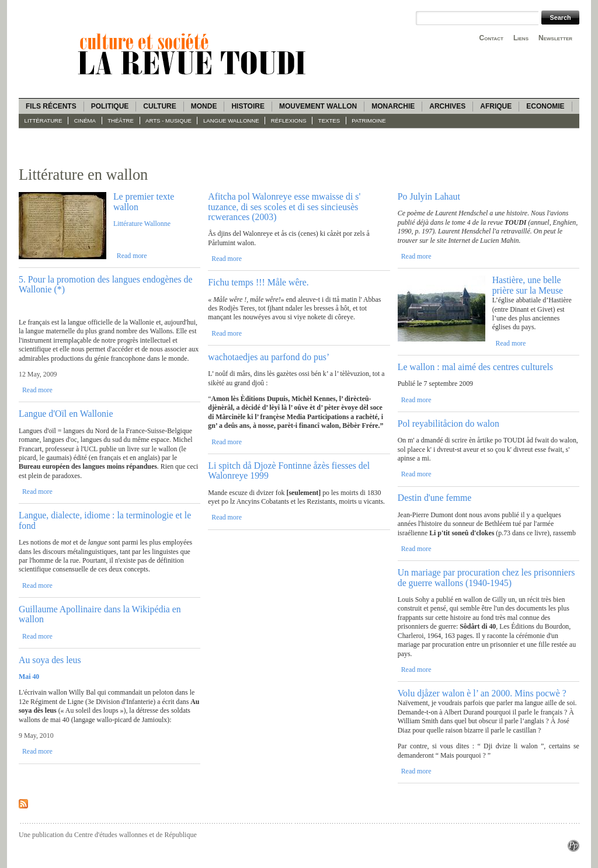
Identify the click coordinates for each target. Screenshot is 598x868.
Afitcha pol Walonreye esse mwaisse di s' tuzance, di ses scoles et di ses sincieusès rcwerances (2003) (284, 207)
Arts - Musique (168, 121)
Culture (159, 106)
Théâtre (121, 121)
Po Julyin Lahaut (429, 196)
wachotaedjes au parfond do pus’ (269, 357)
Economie (545, 106)
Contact (491, 38)
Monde (204, 106)
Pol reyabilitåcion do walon (448, 423)
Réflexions (289, 121)
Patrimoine (368, 121)
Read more (132, 256)
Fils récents (51, 106)
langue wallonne (231, 121)
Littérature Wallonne (142, 224)
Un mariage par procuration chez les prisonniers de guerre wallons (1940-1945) (486, 577)
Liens (521, 38)
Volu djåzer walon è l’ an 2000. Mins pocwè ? (482, 693)
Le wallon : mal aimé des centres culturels (475, 367)
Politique (110, 106)
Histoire (248, 106)
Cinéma (85, 121)
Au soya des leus (50, 660)
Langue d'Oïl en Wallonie (66, 414)
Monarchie (393, 106)
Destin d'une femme (435, 498)
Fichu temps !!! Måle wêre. (258, 282)
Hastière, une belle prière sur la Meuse (528, 285)
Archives (447, 106)
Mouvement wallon (318, 106)
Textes (329, 121)
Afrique (496, 106)
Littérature (44, 121)
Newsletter (555, 38)
